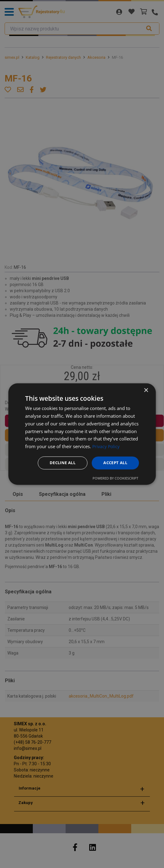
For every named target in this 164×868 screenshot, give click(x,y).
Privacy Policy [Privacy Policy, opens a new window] (107, 446)
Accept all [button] (114, 463)
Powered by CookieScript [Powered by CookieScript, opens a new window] (115, 478)
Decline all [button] (58, 463)
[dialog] (82, 434)
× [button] (146, 390)
